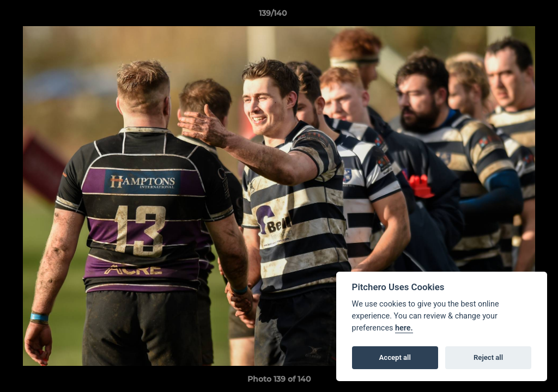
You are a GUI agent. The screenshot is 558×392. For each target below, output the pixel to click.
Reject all (488, 357)
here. (404, 328)
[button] (512, 16)
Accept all (395, 357)
